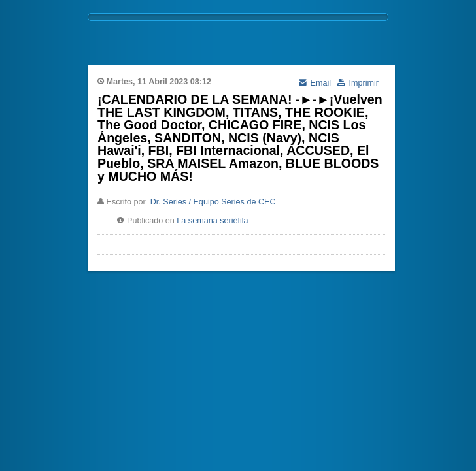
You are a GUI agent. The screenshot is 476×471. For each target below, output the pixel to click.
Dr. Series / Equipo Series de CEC (213, 202)
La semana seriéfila (212, 221)
